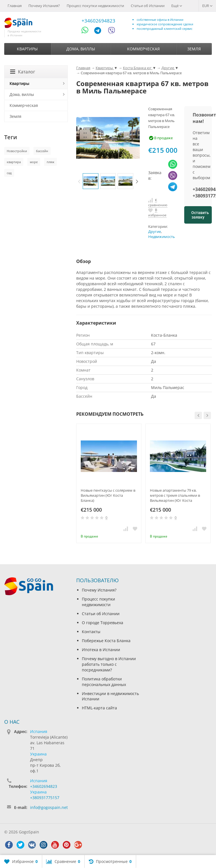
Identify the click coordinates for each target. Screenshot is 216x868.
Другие (155, 232)
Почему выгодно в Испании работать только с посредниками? (109, 664)
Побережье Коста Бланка (106, 641)
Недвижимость (162, 237)
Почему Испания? (44, 6)
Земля (194, 49)
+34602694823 (98, 21)
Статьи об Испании (148, 6)
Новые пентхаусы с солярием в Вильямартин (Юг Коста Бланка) (108, 495)
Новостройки (17, 151)
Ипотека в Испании (101, 650)
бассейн (42, 151)
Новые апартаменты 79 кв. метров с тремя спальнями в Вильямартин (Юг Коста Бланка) (175, 495)
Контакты (91, 632)
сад (9, 173)
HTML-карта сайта (99, 708)
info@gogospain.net (49, 807)
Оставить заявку (200, 215)
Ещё (177, 6)
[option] (91, 181)
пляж (50, 162)
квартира (14, 162)
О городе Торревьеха (103, 623)
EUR (207, 6)
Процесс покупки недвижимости (95, 6)
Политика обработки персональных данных (104, 682)
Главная (15, 6)
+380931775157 (45, 798)
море (34, 162)
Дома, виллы (81, 49)
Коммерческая (143, 49)
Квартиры (27, 49)
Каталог (23, 72)
